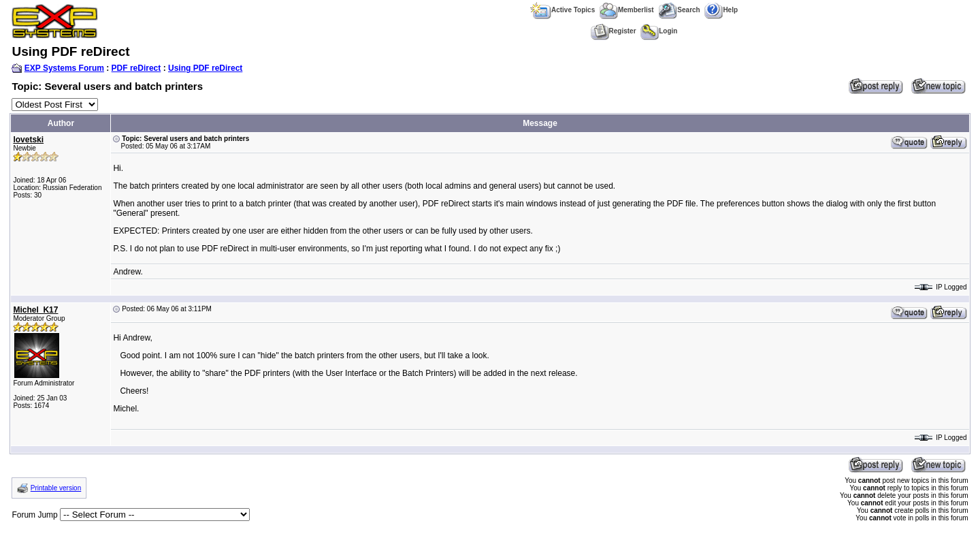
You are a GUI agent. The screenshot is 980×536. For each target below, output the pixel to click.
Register (614, 31)
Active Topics (562, 10)
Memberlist (627, 10)
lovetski (28, 140)
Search (679, 10)
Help (721, 10)
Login (659, 31)
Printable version (56, 488)
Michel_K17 (35, 310)
